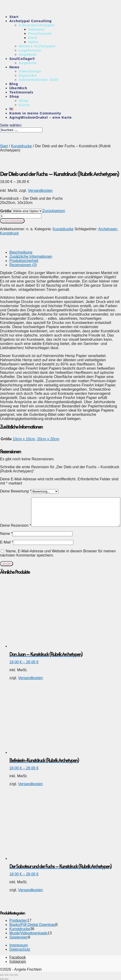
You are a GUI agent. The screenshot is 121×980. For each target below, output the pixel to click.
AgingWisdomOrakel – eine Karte (41, 117)
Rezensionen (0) (23, 265)
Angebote (28, 54)
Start (14, 17)
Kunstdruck (9, 233)
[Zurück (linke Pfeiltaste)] (2, 979)
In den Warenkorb (12, 221)
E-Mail (7, 542)
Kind (32, 38)
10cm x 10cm (24, 439)
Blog (14, 84)
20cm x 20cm (48, 439)
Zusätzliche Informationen (31, 256)
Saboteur (37, 29)
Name (6, 534)
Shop (14, 96)
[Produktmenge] (21, 216)
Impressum (19, 945)
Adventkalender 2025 (38, 80)
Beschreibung (21, 252)
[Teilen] (11, 975)
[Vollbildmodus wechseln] (7, 975)
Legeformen (30, 50)
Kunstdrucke (21, 146)
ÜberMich (18, 88)
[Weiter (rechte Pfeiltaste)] (7, 979)
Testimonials (21, 92)
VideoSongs (30, 71)
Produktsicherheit (24, 261)
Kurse (24, 105)
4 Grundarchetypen (37, 25)
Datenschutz (20, 949)
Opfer (33, 42)
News (14, 67)
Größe (6, 211)
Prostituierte (40, 33)
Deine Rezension (16, 525)
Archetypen (108, 229)
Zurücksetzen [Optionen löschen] (54, 211)
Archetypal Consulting (31, 21)
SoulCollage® (22, 59)
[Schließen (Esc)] (16, 975)
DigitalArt (28, 75)
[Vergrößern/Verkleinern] (2, 975)
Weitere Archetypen (37, 46)
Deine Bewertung (16, 491)
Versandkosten (40, 191)
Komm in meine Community (35, 113)
